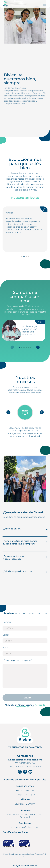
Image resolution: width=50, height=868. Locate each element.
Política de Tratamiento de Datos (30, 706)
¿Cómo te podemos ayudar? (17, 660)
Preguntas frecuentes (25, 866)
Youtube (30, 772)
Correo (6, 635)
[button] (38, 347)
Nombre (7, 622)
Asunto (6, 648)
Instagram (20, 772)
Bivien (5, 4)
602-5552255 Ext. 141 (25, 763)
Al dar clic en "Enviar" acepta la (25, 706)
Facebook (25, 772)
